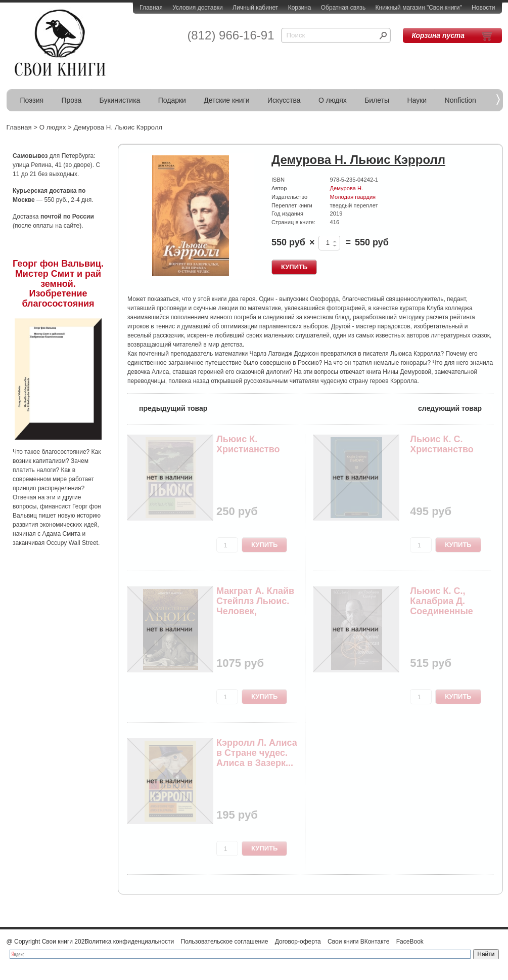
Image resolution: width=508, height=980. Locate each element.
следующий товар (456, 408)
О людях (333, 100)
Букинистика (120, 100)
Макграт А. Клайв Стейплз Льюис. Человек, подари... (255, 606)
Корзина (300, 8)
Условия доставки (198, 8)
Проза (72, 100)
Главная (151, 8)
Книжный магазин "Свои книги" (419, 8)
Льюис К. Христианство (248, 444)
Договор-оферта (298, 942)
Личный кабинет (255, 8)
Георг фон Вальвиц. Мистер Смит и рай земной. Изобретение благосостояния (58, 284)
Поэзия (32, 100)
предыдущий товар (167, 408)
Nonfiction (460, 100)
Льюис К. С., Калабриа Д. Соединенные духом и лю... (442, 606)
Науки (417, 100)
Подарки (172, 100)
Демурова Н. (347, 188)
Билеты (377, 100)
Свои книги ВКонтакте (358, 942)
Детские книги (226, 100)
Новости (483, 8)
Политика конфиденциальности (129, 942)
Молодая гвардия (353, 197)
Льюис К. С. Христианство (442, 444)
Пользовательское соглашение (225, 942)
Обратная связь (343, 8)
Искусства (284, 100)
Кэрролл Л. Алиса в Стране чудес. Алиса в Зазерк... (257, 753)
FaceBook (410, 942)
